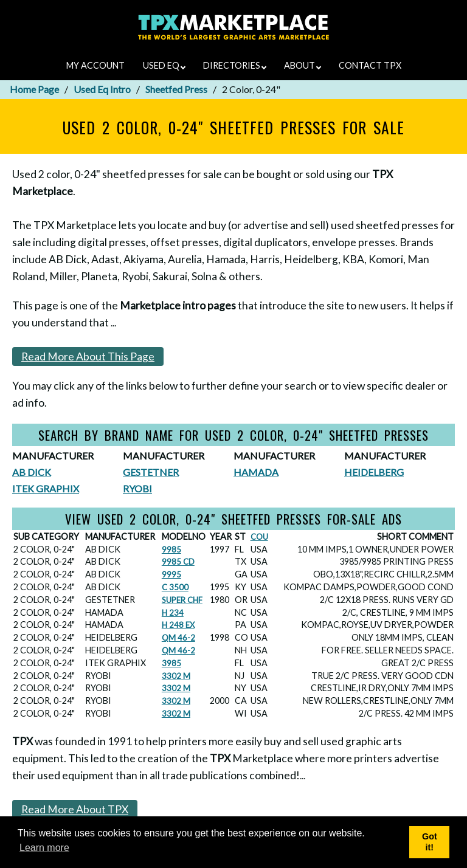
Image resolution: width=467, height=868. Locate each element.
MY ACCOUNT (95, 65)
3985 (171, 663)
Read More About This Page (88, 356)
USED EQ (164, 65)
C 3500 (175, 587)
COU (259, 537)
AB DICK (32, 472)
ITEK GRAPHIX (46, 488)
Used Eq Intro (102, 89)
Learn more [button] (44, 848)
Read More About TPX (75, 809)
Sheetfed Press (176, 89)
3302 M (176, 676)
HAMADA (256, 472)
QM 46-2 (178, 638)
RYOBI (137, 488)
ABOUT (303, 65)
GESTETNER (151, 472)
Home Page (34, 89)
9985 (171, 549)
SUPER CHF (182, 600)
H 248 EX (178, 625)
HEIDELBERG (374, 472)
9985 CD (178, 562)
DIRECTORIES (235, 65)
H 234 (173, 613)
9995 (171, 574)
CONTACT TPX (370, 65)
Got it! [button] (430, 842)
